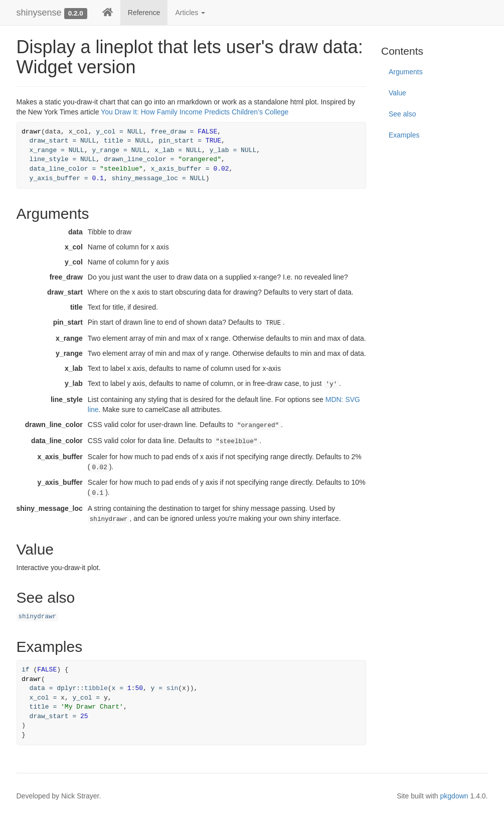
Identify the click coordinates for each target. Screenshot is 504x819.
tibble (96, 688)
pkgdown (454, 796)
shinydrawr (38, 617)
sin (172, 688)
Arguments (406, 72)
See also (402, 114)
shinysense (39, 13)
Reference (144, 13)
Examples (404, 135)
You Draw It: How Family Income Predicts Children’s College (195, 112)
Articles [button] (190, 13)
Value (397, 93)
